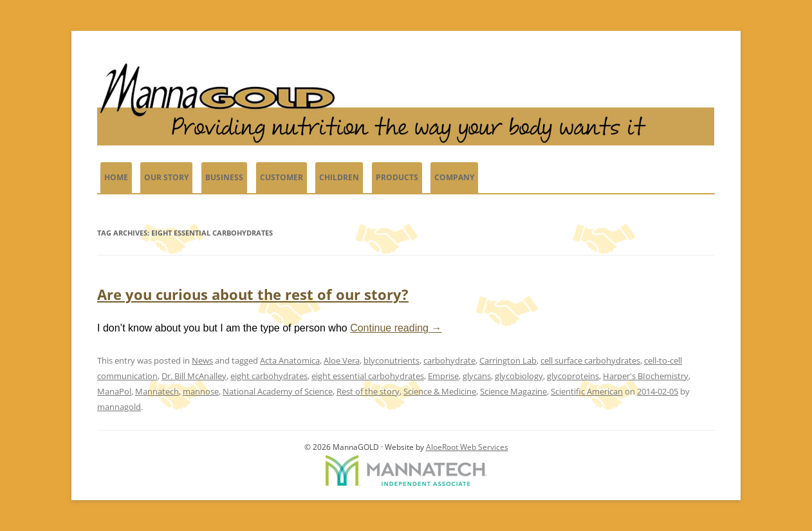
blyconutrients (392, 360)
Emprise (443, 376)
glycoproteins (573, 376)
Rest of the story (368, 391)
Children (339, 177)
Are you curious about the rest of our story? (253, 294)
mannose (201, 391)
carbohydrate (449, 360)
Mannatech (157, 391)
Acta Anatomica (290, 360)
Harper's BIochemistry (646, 376)
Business (224, 177)
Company (454, 177)
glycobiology (519, 376)
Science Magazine (513, 391)
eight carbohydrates (269, 376)
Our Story (166, 177)
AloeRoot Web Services (467, 447)
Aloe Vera (342, 360)
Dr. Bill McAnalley (194, 376)
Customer (281, 177)
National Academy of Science (278, 391)
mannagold (119, 407)
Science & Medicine (440, 391)
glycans (477, 376)
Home (116, 177)
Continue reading (396, 328)
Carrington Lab (508, 360)
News (202, 360)
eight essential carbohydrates (368, 376)
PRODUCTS (397, 177)
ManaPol (114, 391)
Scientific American (587, 391)
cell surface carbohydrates (590, 360)
